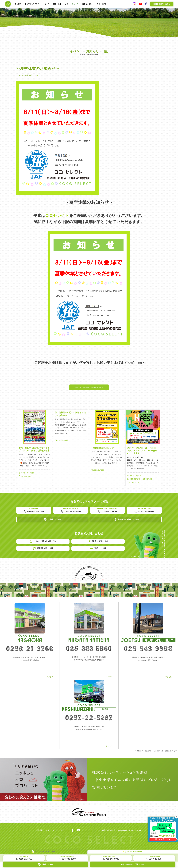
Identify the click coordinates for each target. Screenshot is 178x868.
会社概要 (40, 836)
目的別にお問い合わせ (162, 4)
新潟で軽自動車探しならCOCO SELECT (114, 836)
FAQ (49, 836)
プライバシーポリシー (62, 836)
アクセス (30, 688)
